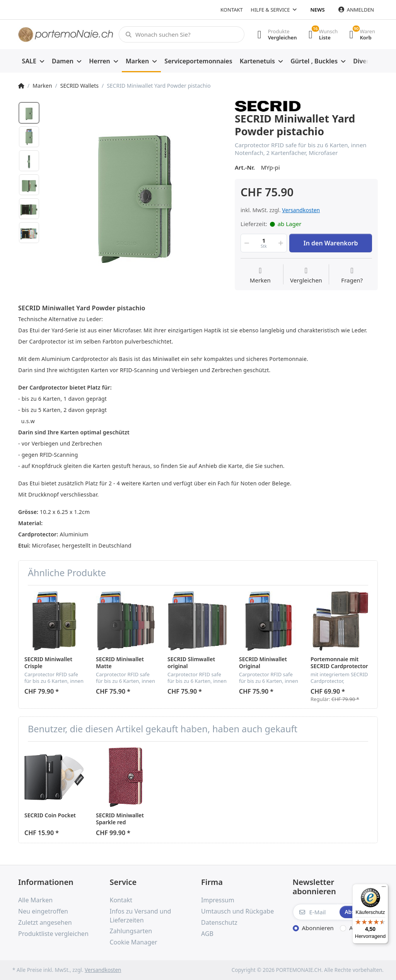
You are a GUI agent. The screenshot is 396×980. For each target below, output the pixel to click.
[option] (135, 189)
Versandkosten (301, 210)
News (318, 10)
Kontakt (232, 10)
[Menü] (384, 888)
